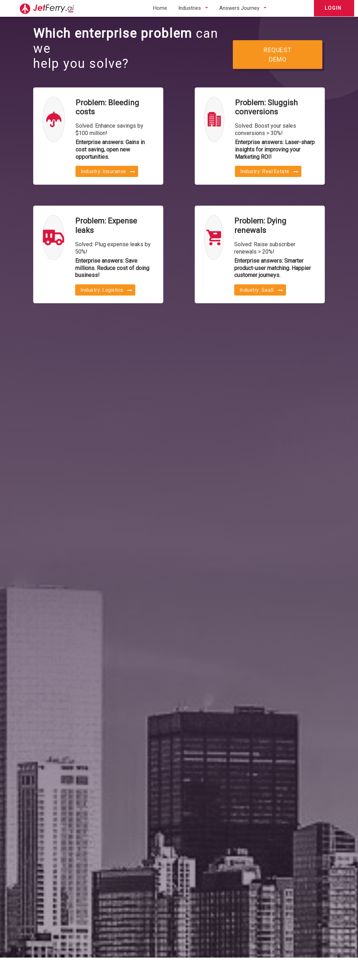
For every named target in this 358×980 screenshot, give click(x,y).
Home (160, 8)
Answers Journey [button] (239, 8)
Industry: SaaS (262, 290)
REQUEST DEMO (278, 55)
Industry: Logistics (107, 290)
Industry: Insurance (108, 171)
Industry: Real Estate (270, 171)
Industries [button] (190, 8)
